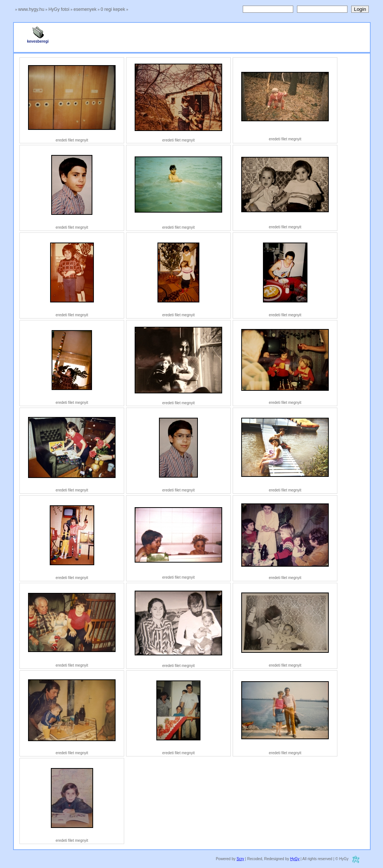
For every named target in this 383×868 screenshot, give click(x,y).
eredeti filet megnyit (72, 140)
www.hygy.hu (31, 9)
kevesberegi (38, 40)
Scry (240, 859)
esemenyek (85, 9)
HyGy (295, 859)
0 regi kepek (113, 9)
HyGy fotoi (59, 9)
